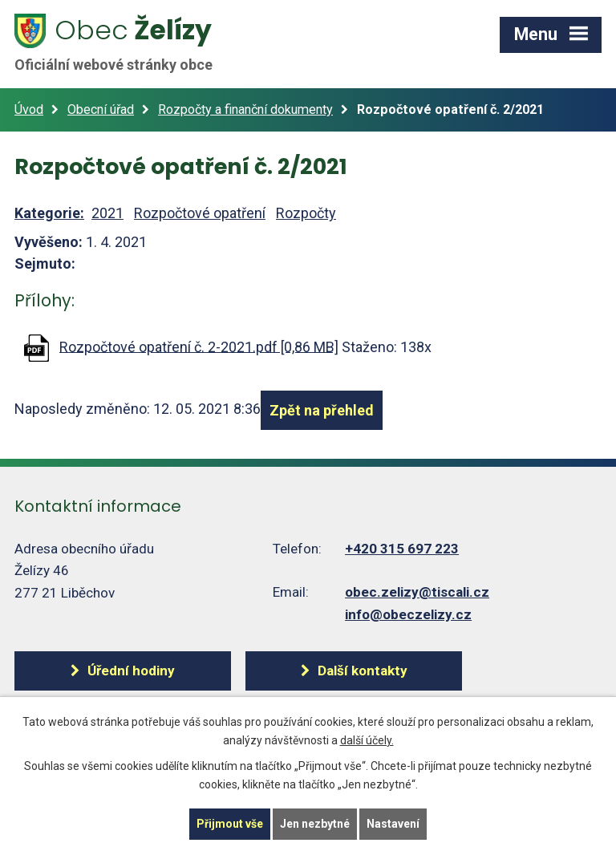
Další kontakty (363, 671)
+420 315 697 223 (402, 549)
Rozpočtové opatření (200, 213)
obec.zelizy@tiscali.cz (417, 592)
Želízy (123, 43)
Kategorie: (49, 213)
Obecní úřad (101, 109)
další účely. (367, 740)
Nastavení (393, 824)
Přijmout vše (230, 824)
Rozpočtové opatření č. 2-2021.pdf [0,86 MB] (199, 346)
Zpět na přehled (322, 410)
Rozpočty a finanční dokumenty (245, 109)
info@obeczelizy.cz (408, 614)
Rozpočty (306, 213)
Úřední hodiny (131, 671)
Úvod (29, 109)
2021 (107, 213)
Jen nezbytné (315, 824)
